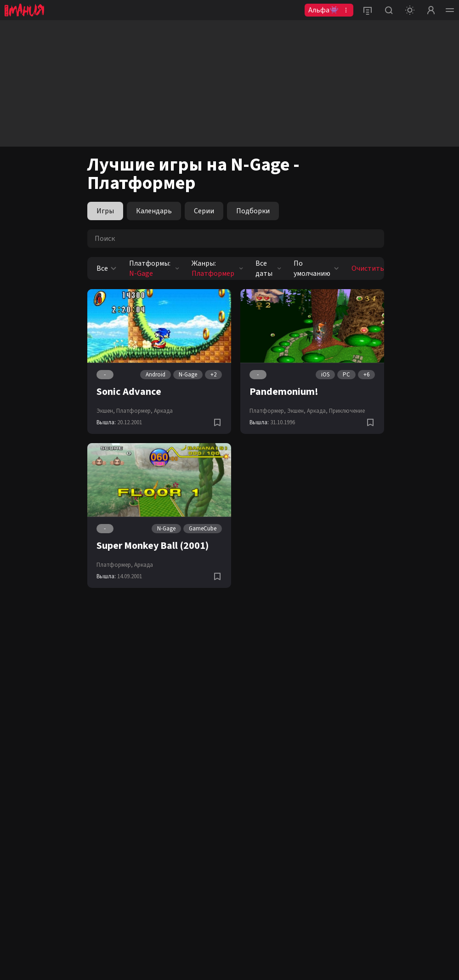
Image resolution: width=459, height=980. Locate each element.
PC (346, 375)
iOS (325, 375)
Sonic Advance (129, 392)
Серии (204, 211)
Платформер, (134, 411)
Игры (105, 211)
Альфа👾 (323, 10)
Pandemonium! (284, 392)
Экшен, (106, 411)
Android (156, 375)
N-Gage (188, 375)
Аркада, (317, 411)
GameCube (203, 529)
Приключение (347, 411)
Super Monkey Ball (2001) (153, 546)
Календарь (154, 211)
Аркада (163, 411)
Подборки (253, 211)
